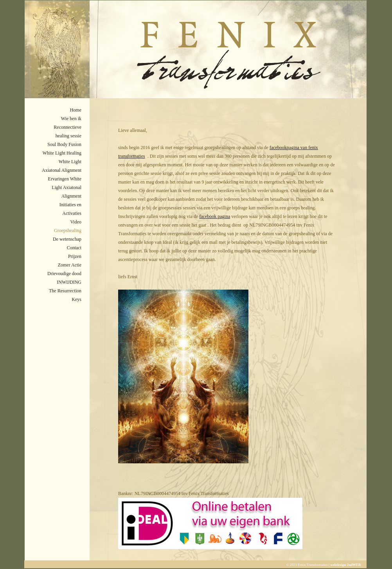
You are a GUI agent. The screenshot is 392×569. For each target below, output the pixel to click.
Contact (74, 248)
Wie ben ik (71, 119)
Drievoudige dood (64, 274)
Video (76, 222)
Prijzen (75, 256)
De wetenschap (67, 239)
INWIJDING (69, 282)
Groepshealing (68, 230)
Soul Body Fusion (64, 144)
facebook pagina (215, 216)
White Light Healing (62, 153)
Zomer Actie (70, 265)
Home (76, 110)
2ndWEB (354, 565)
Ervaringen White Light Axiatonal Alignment (65, 187)
